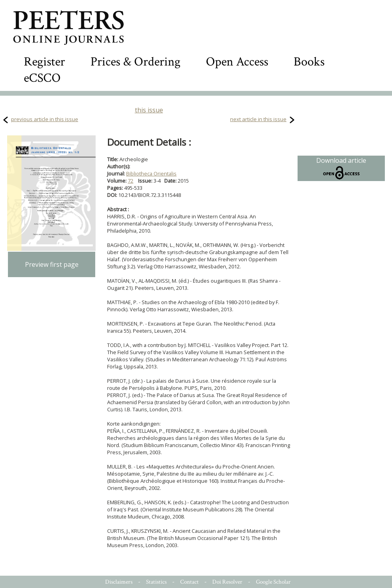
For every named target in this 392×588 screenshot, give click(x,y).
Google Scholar (273, 582)
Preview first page (52, 264)
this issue (149, 110)
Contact (189, 582)
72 (131, 181)
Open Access (237, 62)
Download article (341, 168)
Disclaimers (119, 582)
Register (44, 62)
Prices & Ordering (135, 62)
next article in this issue (258, 119)
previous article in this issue (45, 119)
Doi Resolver (227, 582)
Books (309, 62)
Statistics (156, 582)
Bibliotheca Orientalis (151, 174)
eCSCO (42, 78)
